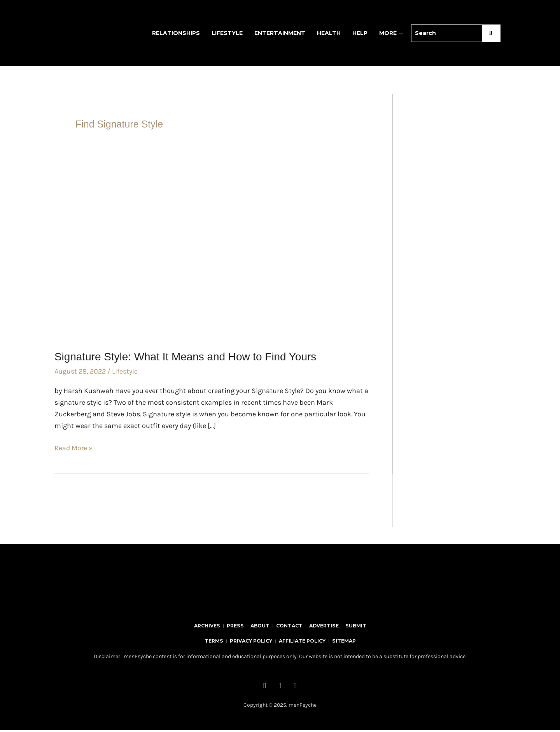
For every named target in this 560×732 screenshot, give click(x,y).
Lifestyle (227, 33)
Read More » (74, 447)
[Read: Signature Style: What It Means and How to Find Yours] (212, 255)
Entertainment (280, 33)
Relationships (176, 33)
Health (329, 33)
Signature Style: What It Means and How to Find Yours (195, 356)
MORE (392, 33)
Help (360, 33)
